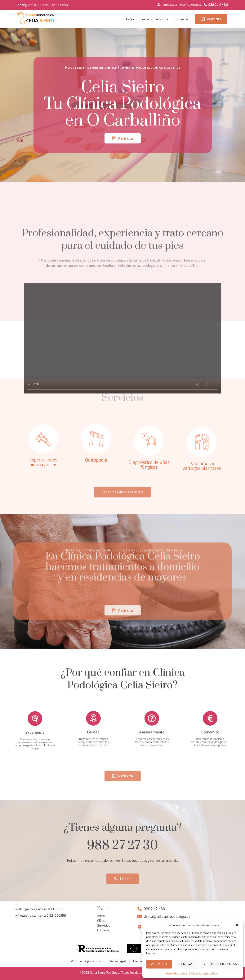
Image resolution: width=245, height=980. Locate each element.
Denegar (187, 964)
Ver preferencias (220, 964)
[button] (237, 925)
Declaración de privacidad (203, 973)
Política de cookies (176, 973)
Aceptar (159, 964)
